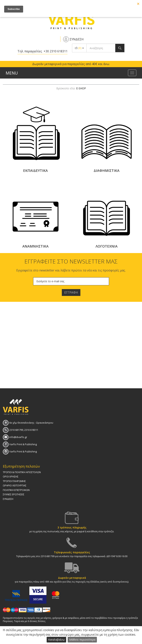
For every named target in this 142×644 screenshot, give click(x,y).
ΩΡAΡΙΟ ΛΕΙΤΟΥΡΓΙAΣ (15, 485)
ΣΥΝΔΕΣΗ (8, 499)
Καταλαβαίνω (56, 640)
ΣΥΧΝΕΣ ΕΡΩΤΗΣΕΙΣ (14, 494)
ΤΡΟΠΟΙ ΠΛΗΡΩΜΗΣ (14, 481)
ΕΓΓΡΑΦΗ (71, 293)
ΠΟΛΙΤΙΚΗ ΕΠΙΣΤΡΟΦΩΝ (16, 490)
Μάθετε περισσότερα (82, 640)
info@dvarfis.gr (18, 437)
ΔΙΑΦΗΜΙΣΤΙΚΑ (107, 171)
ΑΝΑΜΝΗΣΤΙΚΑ (35, 246)
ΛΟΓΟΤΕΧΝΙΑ (107, 246)
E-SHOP (81, 88)
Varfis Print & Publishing (23, 444)
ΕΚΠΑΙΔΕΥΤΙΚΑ (35, 171)
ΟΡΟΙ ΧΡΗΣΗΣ (11, 477)
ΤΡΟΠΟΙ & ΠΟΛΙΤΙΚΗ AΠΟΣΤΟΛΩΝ (22, 472)
